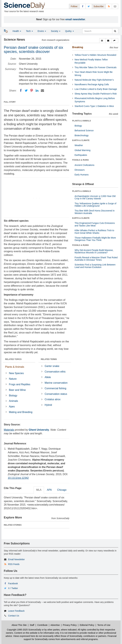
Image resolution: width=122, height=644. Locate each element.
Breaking (78, 47)
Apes (12, 407)
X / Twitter (13, 588)
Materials (9, 430)
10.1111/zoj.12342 (18, 478)
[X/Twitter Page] (89, 6)
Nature (13, 379)
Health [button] (17, 31)
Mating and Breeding (21, 412)
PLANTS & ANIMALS (82, 121)
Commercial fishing (55, 388)
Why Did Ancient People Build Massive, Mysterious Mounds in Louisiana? (94, 251)
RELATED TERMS (49, 359)
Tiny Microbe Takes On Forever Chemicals (96, 67)
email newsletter (75, 19)
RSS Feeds (14, 564)
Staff (32, 625)
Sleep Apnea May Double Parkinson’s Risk (96, 94)
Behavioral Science (84, 130)
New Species (16, 373)
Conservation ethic (55, 372)
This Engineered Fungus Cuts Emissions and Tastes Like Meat (95, 224)
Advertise (55, 625)
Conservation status (56, 394)
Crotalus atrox (53, 399)
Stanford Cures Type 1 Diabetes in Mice (94, 106)
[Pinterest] (32, 90)
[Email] (42, 90)
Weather (79, 145)
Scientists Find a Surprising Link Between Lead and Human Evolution (95, 266)
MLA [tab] (39, 490)
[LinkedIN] (37, 90)
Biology (13, 396)
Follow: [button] (74, 6)
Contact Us (14, 616)
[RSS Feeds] (109, 6)
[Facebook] (21, 90)
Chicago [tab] (62, 490)
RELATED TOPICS (13, 359)
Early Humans (82, 175)
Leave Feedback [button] (16, 611)
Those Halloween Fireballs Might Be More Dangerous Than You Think (95, 239)
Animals (13, 401)
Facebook (13, 583)
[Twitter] (26, 90)
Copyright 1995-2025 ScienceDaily (24, 630)
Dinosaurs (80, 170)
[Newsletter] (115, 6)
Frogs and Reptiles (20, 384)
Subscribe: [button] (99, 6)
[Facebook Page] (83, 6)
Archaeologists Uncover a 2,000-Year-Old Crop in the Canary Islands (95, 197)
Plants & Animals (15, 367)
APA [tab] (49, 490)
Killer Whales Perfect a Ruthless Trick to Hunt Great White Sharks (94, 232)
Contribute (42, 625)
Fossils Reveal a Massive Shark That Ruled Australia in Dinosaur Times (96, 259)
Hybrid (48, 405)
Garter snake (52, 366)
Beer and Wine (17, 390)
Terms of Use (104, 625)
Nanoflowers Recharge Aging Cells (92, 84)
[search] (115, 31)
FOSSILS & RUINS (81, 160)
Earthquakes (81, 155)
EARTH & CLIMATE (81, 140)
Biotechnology (82, 135)
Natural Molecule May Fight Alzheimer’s (94, 80)
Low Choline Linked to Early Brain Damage (96, 89)
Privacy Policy (70, 625)
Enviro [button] (42, 31)
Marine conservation (56, 383)
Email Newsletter (16, 559)
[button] (102, 41)
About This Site (19, 625)
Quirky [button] (69, 31)
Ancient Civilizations (85, 165)
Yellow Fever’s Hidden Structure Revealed (95, 55)
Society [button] (56, 31)
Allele (48, 377)
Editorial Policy (87, 625)
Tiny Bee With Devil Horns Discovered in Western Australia (95, 212)
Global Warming (83, 150)
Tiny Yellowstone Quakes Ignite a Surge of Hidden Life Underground (96, 205)
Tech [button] (29, 31)
